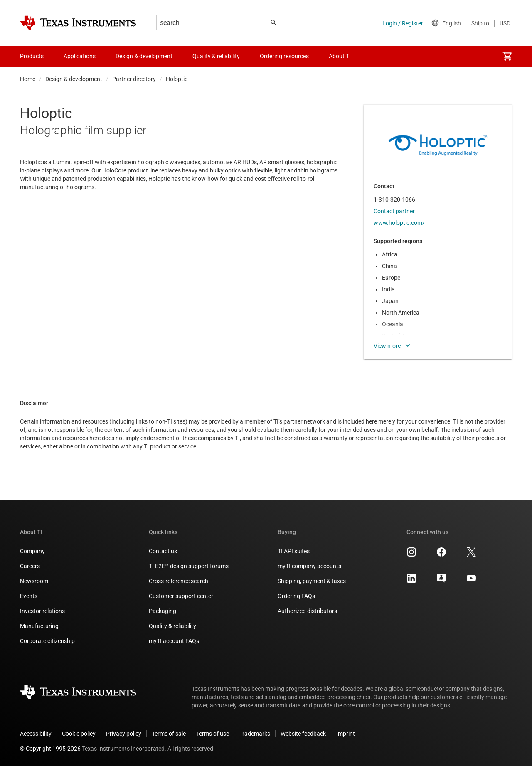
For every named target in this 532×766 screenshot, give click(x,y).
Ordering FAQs (296, 596)
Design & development (74, 79)
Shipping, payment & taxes (312, 581)
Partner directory (134, 79)
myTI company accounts (309, 566)
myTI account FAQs (174, 641)
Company (32, 551)
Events (29, 596)
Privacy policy (124, 734)
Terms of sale (169, 734)
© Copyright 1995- (50, 749)
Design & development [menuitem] (144, 56)
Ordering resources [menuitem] (284, 56)
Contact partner (394, 211)
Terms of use (213, 734)
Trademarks (255, 734)
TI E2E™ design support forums (189, 566)
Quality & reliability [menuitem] (216, 56)
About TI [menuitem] (340, 56)
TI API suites (294, 551)
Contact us (163, 551)
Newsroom (34, 581)
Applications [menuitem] (80, 56)
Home (28, 79)
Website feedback (303, 734)
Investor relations (42, 611)
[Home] (78, 23)
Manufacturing (39, 626)
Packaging (163, 611)
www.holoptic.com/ (399, 223)
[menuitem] (507, 56)
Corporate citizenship (47, 641)
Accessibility (36, 734)
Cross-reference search (179, 581)
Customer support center (181, 596)
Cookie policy (79, 734)
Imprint (346, 734)
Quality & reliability (172, 626)
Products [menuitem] (32, 56)
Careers (30, 566)
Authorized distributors (307, 611)
